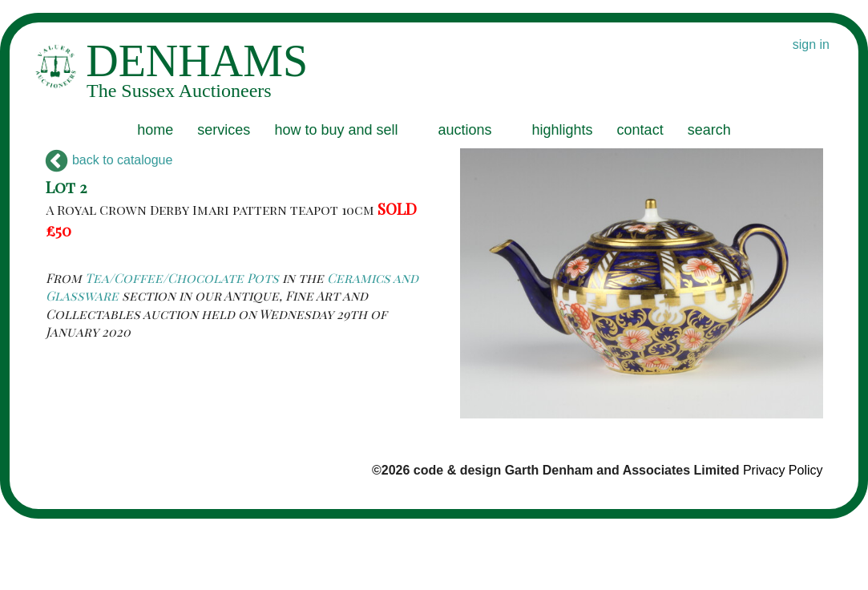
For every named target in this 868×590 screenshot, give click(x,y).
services (224, 130)
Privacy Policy (783, 470)
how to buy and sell (336, 130)
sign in (811, 44)
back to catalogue (109, 160)
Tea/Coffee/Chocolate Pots (182, 278)
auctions (464, 130)
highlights (563, 130)
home (155, 130)
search (709, 130)
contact (640, 130)
